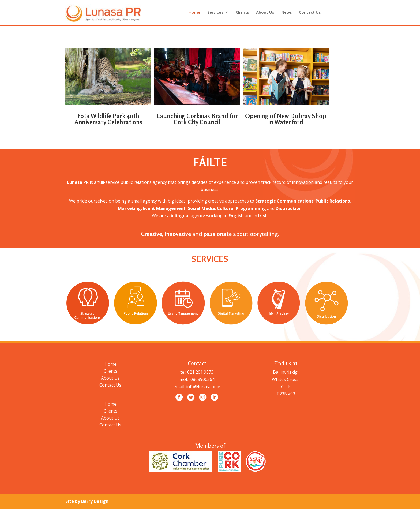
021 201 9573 (200, 372)
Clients (242, 12)
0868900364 (202, 379)
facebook (331, 12)
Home (194, 12)
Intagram (345, 12)
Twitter (338, 12)
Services (215, 12)
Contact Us (310, 12)
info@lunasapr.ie (203, 387)
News (287, 12)
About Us (265, 12)
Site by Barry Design (87, 501)
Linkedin (352, 12)
